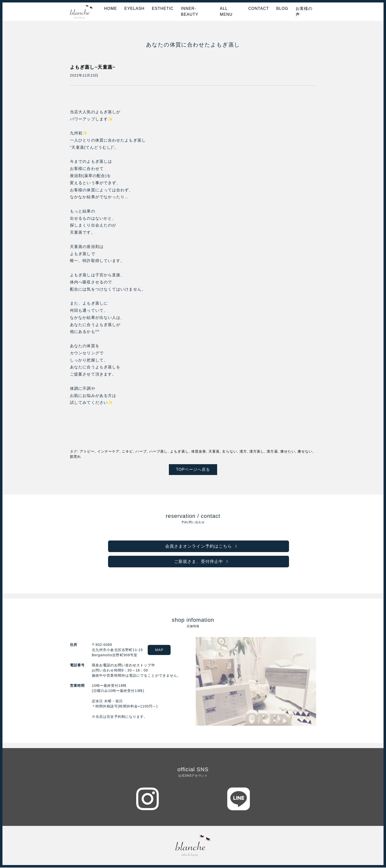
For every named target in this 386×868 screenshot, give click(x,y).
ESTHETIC (163, 8)
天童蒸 (214, 451)
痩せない (305, 451)
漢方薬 (272, 451)
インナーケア (108, 451)
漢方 (243, 451)
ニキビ (127, 451)
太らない (229, 451)
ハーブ (141, 451)
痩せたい (288, 451)
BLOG (282, 8)
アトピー (87, 451)
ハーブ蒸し (159, 451)
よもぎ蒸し (179, 451)
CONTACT (258, 8)
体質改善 (199, 451)
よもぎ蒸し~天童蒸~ (94, 67)
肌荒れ (75, 457)
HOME (111, 8)
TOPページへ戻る (193, 469)
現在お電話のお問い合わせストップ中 (123, 666)
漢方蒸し (257, 451)
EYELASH (134, 8)
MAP (161, 650)
